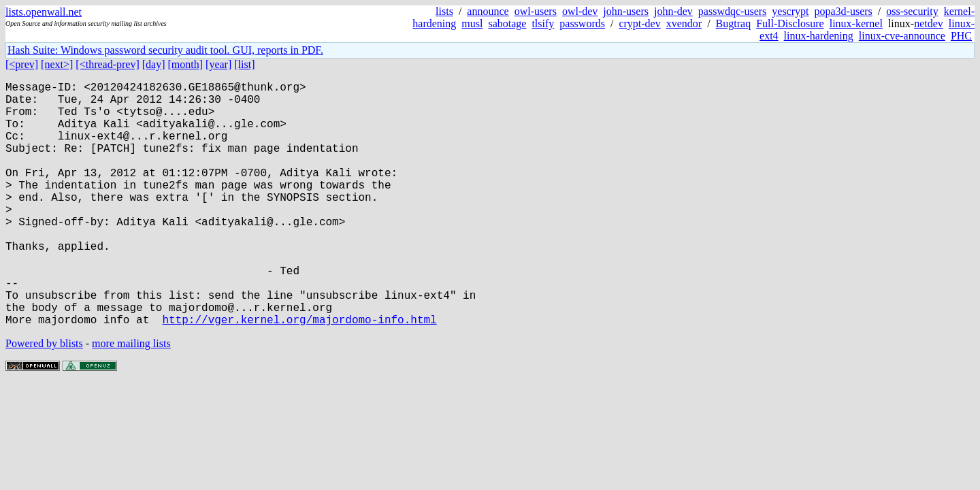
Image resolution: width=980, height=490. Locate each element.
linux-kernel (856, 23)
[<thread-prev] (107, 64)
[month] (186, 64)
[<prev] (22, 64)
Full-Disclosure (790, 23)
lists (444, 11)
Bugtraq (734, 23)
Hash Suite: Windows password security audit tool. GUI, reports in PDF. (165, 50)
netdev (929, 23)
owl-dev (580, 11)
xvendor (684, 23)
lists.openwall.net (44, 12)
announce (488, 11)
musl (472, 23)
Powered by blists (44, 398)
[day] (154, 64)
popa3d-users (843, 11)
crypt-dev (639, 23)
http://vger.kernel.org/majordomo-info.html (299, 374)
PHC (961, 36)
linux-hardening (819, 36)
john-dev (673, 11)
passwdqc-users (732, 11)
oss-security (912, 11)
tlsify (543, 23)
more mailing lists (131, 398)
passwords (582, 23)
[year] (218, 64)
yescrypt (790, 11)
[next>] (57, 64)
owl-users (536, 11)
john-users (626, 11)
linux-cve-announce (902, 36)
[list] (244, 64)
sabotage (507, 23)
